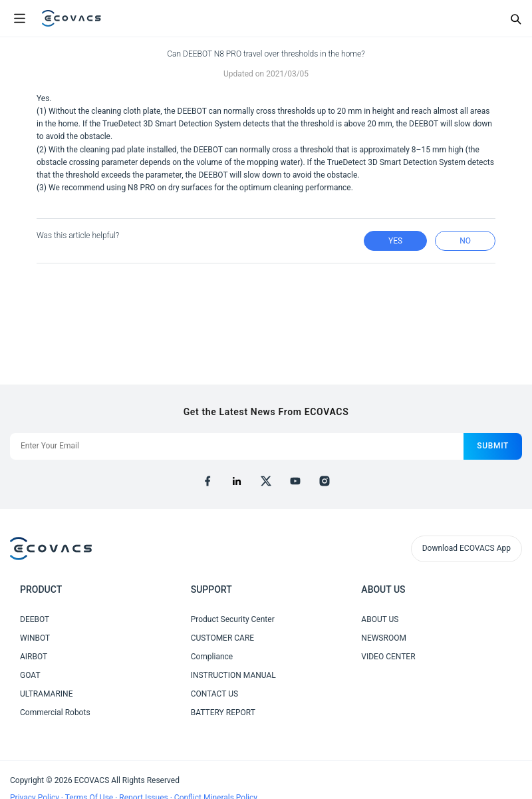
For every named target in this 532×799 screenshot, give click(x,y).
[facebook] (207, 481)
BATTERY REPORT (223, 713)
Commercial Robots (55, 713)
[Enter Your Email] (237, 446)
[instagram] (325, 481)
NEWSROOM (384, 638)
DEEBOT (35, 619)
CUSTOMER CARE (223, 638)
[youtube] (295, 481)
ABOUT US (380, 619)
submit (493, 446)
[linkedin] (237, 481)
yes (395, 241)
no (465, 241)
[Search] (515, 19)
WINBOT (35, 638)
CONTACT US (214, 694)
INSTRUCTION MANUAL (233, 675)
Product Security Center (233, 619)
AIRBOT (34, 657)
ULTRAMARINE (46, 694)
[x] (266, 481)
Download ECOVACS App (466, 548)
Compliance (212, 657)
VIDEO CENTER (388, 657)
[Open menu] (19, 19)
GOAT (30, 675)
